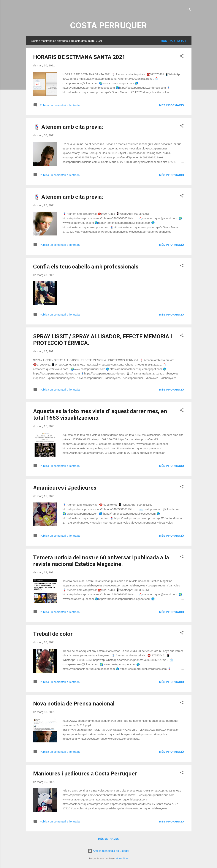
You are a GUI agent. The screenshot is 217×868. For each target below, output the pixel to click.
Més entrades (108, 839)
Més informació (171, 105)
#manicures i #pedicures (65, 488)
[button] (182, 57)
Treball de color (53, 634)
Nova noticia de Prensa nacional (74, 704)
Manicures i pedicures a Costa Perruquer (85, 773)
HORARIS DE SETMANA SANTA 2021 (79, 57)
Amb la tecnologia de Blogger (108, 851)
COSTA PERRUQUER (108, 25)
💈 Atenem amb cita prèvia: (68, 127)
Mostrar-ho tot (173, 41)
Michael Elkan (122, 858)
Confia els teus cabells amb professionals (86, 267)
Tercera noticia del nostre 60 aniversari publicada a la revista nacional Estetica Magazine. (101, 561)
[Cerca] (189, 10)
